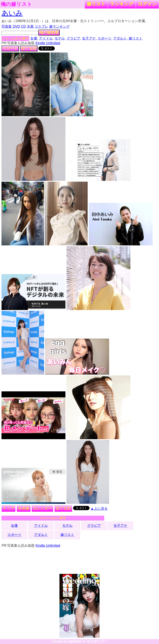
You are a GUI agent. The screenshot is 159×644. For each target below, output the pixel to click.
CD (23, 26)
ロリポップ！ (97, 641)
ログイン (147, 4)
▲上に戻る (99, 509)
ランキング (122, 4)
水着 (30, 26)
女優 (34, 38)
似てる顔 (29, 48)
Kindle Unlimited (48, 43)
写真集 (7, 26)
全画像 (24, 508)
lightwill (75, 641)
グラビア (74, 38)
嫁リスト (96, 4)
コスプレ (41, 26)
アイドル (46, 38)
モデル (60, 38)
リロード (10, 48)
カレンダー (42, 508)
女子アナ (89, 38)
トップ (9, 508)
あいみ (12, 13)
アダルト (120, 38)
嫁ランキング (59, 26)
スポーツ (104, 38)
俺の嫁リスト (16, 4)
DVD (16, 26)
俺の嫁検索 (49, 33)
